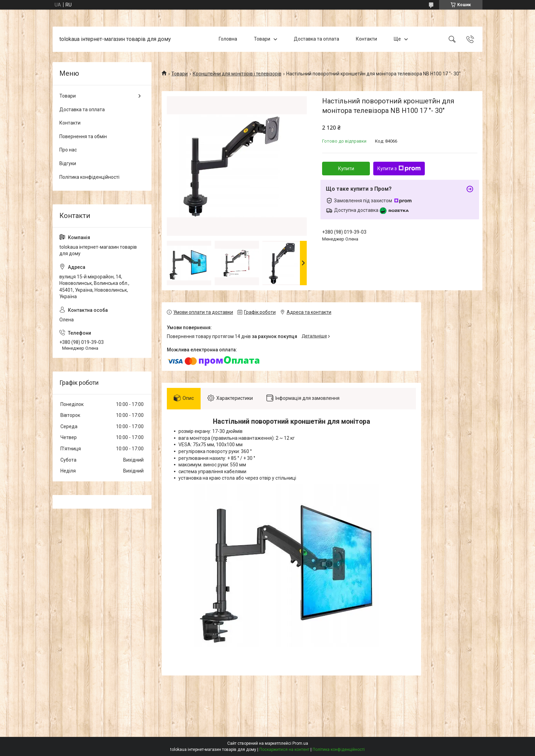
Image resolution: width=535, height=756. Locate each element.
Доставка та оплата (316, 39)
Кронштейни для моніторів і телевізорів (237, 74)
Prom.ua (300, 743)
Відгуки (68, 163)
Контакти (366, 39)
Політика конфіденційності (89, 177)
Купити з (399, 169)
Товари (262, 39)
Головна (228, 39)
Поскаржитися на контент (284, 750)
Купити (346, 169)
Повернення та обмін (83, 136)
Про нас (68, 150)
